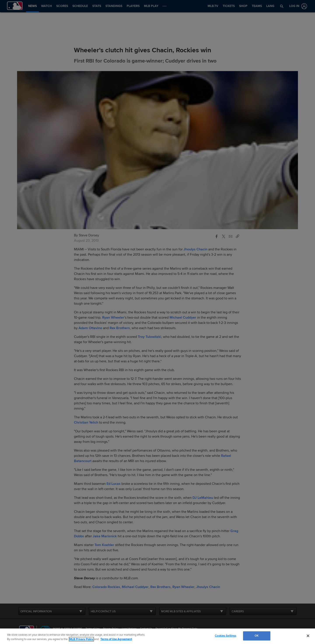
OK (257, 636)
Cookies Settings (226, 636)
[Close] (308, 636)
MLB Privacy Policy (81, 639)
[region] (157, 636)
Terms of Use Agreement (116, 639)
